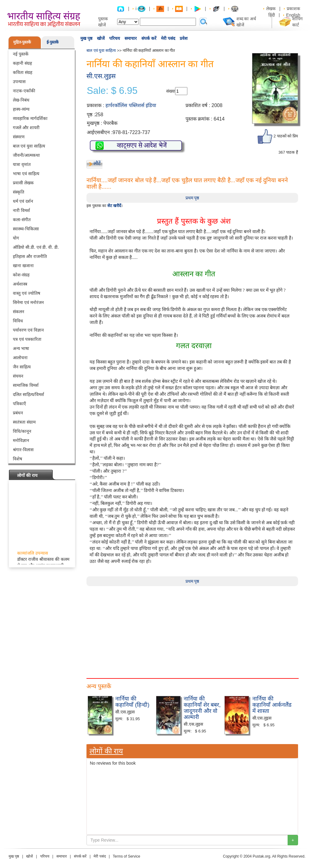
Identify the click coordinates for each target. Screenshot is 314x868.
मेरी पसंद (168, 38)
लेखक (271, 9)
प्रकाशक (293, 9)
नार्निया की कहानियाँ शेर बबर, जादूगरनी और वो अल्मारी (202, 708)
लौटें (97, 163)
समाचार (131, 38)
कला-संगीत (22, 220)
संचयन (18, 376)
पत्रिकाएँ (19, 404)
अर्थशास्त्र (20, 284)
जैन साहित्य (22, 367)
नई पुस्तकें (21, 54)
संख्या (171, 91)
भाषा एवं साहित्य (26, 174)
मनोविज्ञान (21, 440)
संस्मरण (19, 137)
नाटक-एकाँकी (24, 91)
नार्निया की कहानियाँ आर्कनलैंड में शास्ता (272, 705)
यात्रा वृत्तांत (22, 164)
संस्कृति (19, 192)
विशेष (17, 459)
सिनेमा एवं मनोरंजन (28, 302)
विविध (18, 321)
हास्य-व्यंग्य (21, 109)
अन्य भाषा (21, 348)
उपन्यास (19, 82)
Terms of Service (126, 856)
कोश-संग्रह (21, 275)
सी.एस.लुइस (101, 76)
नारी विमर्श (21, 210)
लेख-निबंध (21, 100)
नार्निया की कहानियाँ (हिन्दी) (132, 702)
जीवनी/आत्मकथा (26, 155)
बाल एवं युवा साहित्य (29, 146)
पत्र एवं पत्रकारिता (27, 339)
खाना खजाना (23, 266)
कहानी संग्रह (22, 63)
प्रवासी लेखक (23, 183)
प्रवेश (184, 38)
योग (16, 238)
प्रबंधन (18, 413)
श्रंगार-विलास (23, 450)
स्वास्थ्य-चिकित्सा (26, 229)
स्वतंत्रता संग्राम (24, 422)
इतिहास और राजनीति (30, 256)
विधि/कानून (22, 431)
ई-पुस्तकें (53, 42)
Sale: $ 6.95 (112, 91)
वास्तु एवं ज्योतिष (27, 293)
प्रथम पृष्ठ (192, 198)
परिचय (115, 38)
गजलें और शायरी (26, 128)
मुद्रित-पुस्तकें (22, 42)
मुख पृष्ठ (86, 38)
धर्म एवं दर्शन (23, 201)
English (293, 15)
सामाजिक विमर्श (26, 385)
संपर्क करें (149, 38)
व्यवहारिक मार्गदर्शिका (30, 118)
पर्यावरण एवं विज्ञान (28, 330)
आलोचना (20, 358)
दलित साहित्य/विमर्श (29, 394)
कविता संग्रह (23, 72)
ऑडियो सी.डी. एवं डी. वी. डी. (36, 247)
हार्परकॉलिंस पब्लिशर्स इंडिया (131, 105)
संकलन (19, 312)
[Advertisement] (192, 629)
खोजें (101, 38)
